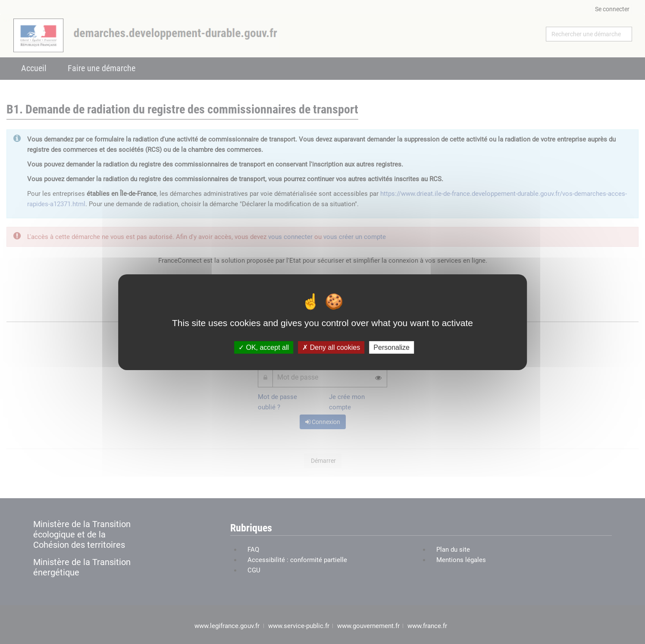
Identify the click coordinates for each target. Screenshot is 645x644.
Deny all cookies (331, 347)
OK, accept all (264, 347)
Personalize (391, 347)
